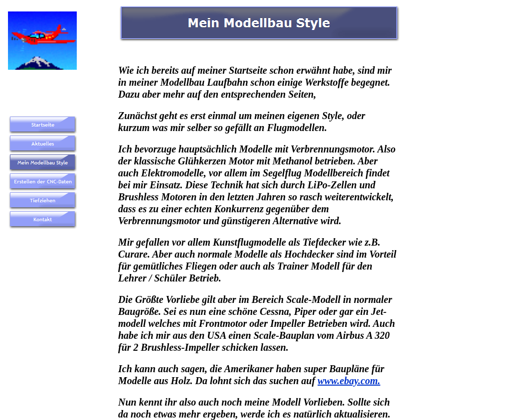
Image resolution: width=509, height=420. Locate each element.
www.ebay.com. (349, 381)
